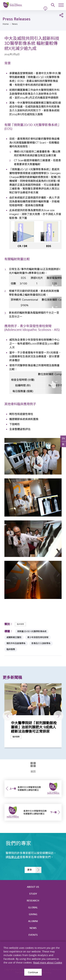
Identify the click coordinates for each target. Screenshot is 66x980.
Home (6, 24)
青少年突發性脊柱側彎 (38, 637)
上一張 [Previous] (8, 716)
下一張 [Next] (58, 716)
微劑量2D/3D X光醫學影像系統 (32, 631)
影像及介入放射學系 (41, 643)
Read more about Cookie (48, 963)
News (15, 24)
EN (63, 438)
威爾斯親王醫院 (14, 637)
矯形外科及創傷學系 (16, 643)
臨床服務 (20, 624)
